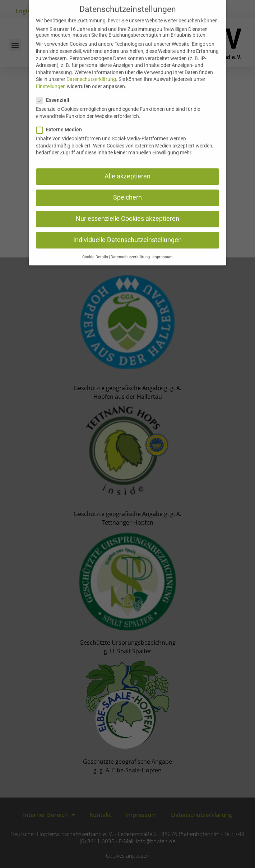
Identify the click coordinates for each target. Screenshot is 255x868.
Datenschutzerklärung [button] (130, 249)
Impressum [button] (163, 249)
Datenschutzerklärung (91, 71)
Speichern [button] (128, 189)
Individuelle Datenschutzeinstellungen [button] (128, 232)
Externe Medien (61, 121)
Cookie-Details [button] (95, 249)
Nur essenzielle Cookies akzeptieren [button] (128, 210)
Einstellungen (51, 78)
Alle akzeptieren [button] (128, 168)
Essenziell (55, 92)
